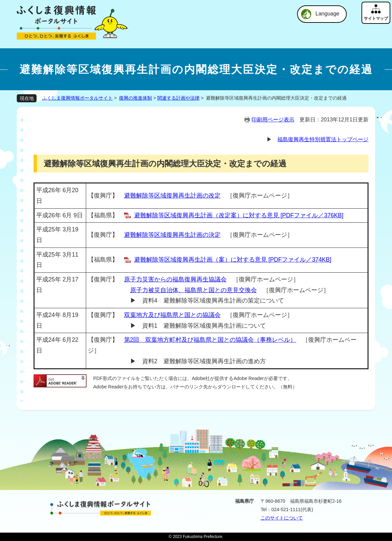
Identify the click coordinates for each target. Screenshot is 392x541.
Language (327, 14)
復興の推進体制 (135, 98)
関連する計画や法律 (178, 98)
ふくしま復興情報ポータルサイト (77, 98)
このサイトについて (282, 518)
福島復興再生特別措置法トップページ (323, 139)
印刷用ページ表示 (273, 120)
